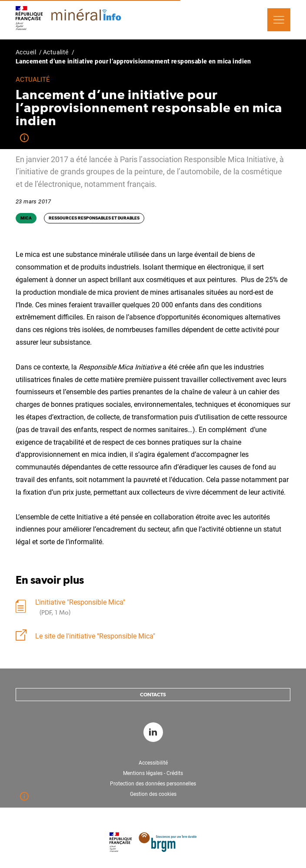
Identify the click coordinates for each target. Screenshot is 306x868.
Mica (26, 218)
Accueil (26, 52)
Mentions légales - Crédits (153, 773)
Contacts (153, 695)
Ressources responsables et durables (94, 218)
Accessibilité (153, 763)
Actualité (56, 52)
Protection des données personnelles (153, 784)
